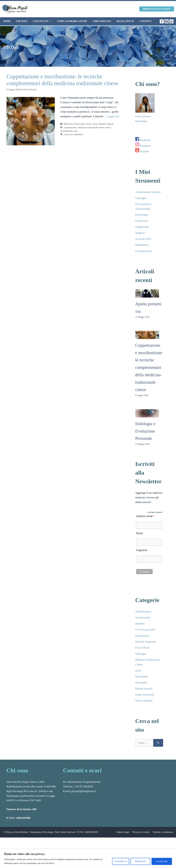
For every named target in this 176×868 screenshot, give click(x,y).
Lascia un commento (73, 134)
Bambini (140, 624)
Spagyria (140, 233)
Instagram (143, 146)
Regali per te (125, 21)
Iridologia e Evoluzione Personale (145, 431)
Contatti (145, 21)
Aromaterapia (143, 617)
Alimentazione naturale (148, 192)
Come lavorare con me (72, 21)
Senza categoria (144, 701)
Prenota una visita (157, 9)
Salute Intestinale (145, 695)
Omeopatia (141, 682)
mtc (76, 131)
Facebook (143, 140)
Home (7, 21)
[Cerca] (158, 743)
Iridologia (141, 198)
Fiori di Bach (143, 648)
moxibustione (67, 131)
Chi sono (22, 21)
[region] (88, 859)
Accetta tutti (162, 861)
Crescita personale (145, 630)
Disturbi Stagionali (146, 642)
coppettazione (70, 127)
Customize (119, 861)
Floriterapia (142, 215)
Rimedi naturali (106, 124)
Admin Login (123, 832)
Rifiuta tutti (140, 861)
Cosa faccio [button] (44, 21)
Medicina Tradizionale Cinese (78, 124)
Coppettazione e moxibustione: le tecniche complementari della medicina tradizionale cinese (149, 367)
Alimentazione (143, 611)
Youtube (142, 151)
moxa (95, 124)
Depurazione (142, 636)
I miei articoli (102, 21)
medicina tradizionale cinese (91, 127)
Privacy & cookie (141, 832)
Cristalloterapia (144, 251)
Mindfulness (142, 245)
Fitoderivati (142, 221)
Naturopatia (142, 676)
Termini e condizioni (163, 832)
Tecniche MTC (143, 239)
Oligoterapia (142, 227)
